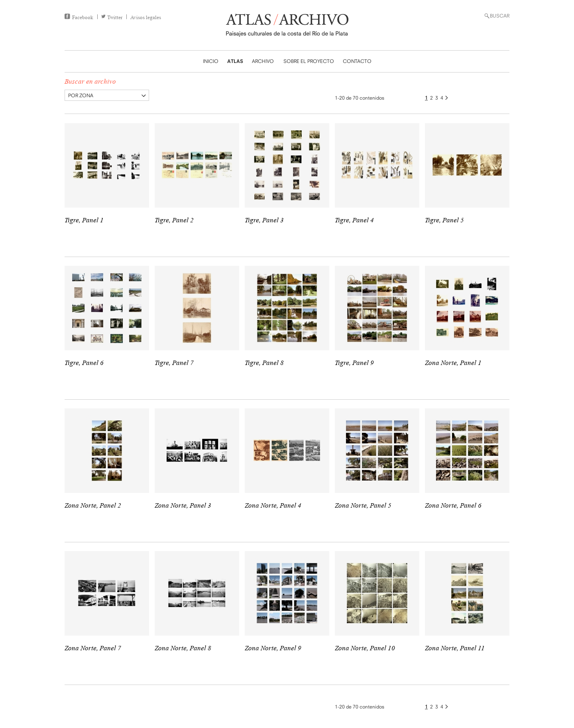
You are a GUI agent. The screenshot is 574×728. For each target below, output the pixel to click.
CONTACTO (357, 61)
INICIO (211, 61)
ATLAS (235, 61)
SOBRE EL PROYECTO (309, 61)
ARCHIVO (263, 61)
